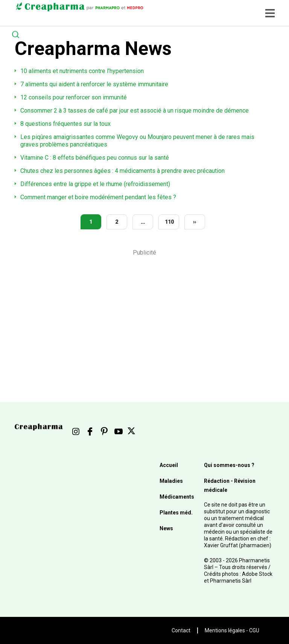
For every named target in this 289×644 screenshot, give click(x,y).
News (166, 528)
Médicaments (177, 497)
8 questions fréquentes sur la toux (65, 124)
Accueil (169, 465)
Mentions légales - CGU (232, 630)
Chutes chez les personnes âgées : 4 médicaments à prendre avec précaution (122, 171)
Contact (181, 630)
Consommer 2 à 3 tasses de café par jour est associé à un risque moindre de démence (135, 111)
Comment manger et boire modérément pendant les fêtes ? (98, 197)
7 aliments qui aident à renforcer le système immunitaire (94, 84)
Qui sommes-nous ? (229, 465)
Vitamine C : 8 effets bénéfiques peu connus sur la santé (95, 158)
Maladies (171, 481)
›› (195, 222)
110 (169, 222)
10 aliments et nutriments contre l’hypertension (82, 71)
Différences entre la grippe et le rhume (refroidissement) (95, 184)
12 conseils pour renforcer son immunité (74, 97)
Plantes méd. (176, 513)
